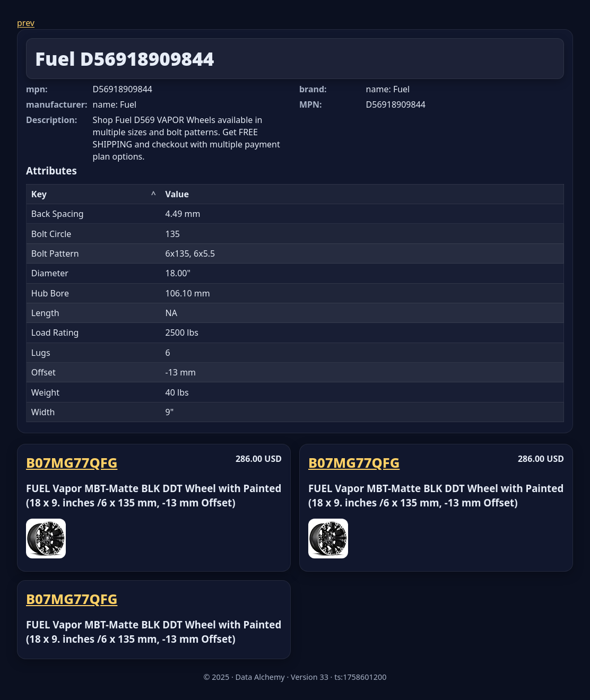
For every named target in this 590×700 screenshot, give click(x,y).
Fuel (55, 58)
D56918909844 (147, 58)
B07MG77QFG (72, 463)
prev (26, 23)
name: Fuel (115, 104)
